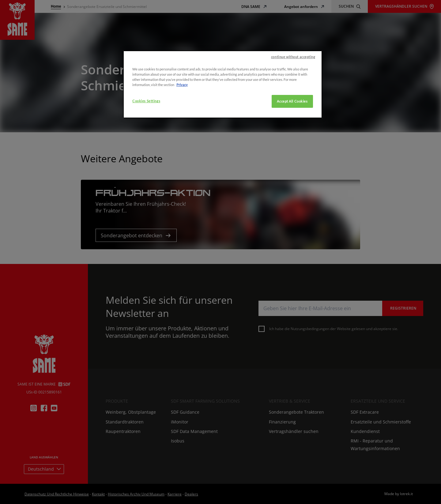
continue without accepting (293, 86)
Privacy (182, 113)
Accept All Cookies (292, 130)
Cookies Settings (146, 130)
